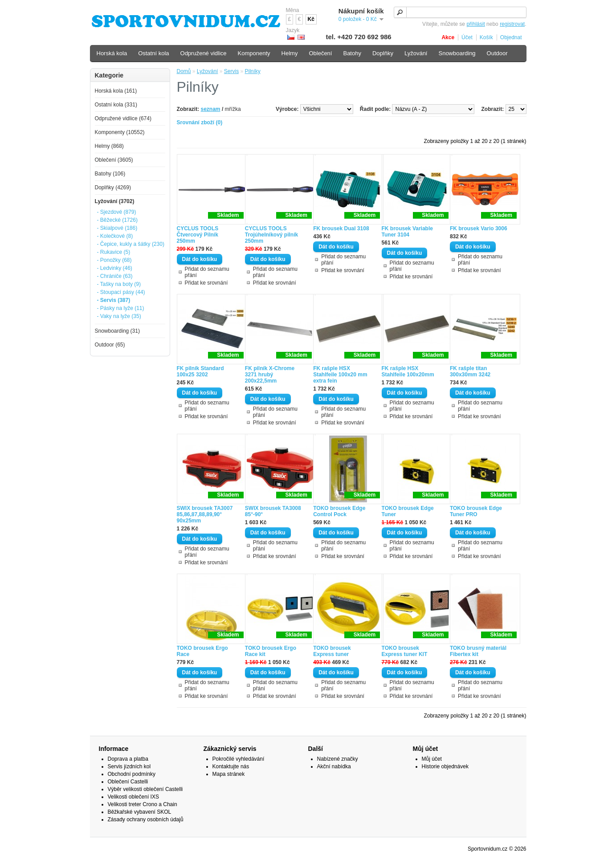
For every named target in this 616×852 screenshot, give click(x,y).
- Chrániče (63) (115, 276)
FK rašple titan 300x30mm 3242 (470, 371)
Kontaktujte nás (231, 766)
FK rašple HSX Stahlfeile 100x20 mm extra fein (340, 375)
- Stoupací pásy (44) (121, 292)
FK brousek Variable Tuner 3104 (407, 232)
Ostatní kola (153, 53)
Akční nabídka (334, 766)
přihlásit (475, 24)
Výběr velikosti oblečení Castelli (145, 789)
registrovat (512, 24)
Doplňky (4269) (113, 188)
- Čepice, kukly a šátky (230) (131, 244)
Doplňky (383, 53)
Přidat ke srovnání (206, 283)
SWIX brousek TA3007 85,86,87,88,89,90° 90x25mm (205, 514)
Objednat (511, 37)
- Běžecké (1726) (117, 220)
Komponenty (254, 53)
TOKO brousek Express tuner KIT (405, 651)
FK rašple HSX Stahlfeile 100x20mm (408, 371)
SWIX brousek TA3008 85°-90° (273, 511)
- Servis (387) (114, 300)
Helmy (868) (109, 146)
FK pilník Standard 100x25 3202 (200, 371)
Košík (486, 37)
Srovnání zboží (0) (200, 122)
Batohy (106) (110, 174)
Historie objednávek (445, 766)
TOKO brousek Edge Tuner (408, 511)
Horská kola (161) (116, 91)
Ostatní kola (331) (116, 105)
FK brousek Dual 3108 (341, 228)
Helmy (290, 53)
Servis (231, 71)
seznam (211, 109)
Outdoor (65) (110, 345)
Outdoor (497, 53)
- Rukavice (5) (114, 252)
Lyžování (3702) (115, 201)
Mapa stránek (229, 774)
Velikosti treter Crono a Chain (143, 804)
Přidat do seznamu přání (207, 272)
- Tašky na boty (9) (119, 284)
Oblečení (320, 53)
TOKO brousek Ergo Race (202, 651)
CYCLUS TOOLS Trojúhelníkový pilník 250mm (271, 235)
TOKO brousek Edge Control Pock (339, 511)
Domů (184, 71)
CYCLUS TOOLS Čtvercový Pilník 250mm (198, 235)
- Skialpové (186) (117, 228)
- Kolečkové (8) (115, 236)
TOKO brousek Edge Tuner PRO (476, 511)
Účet (467, 37)
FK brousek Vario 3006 (479, 228)
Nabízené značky (338, 759)
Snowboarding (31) (117, 331)
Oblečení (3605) (114, 160)
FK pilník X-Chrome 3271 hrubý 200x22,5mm (270, 375)
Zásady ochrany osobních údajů (146, 819)
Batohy (352, 53)
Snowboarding (457, 53)
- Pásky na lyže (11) (121, 308)
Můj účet (432, 759)
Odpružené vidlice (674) (123, 118)
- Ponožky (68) (114, 260)
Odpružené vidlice (204, 53)
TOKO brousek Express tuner (332, 651)
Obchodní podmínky (132, 774)
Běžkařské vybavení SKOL (140, 812)
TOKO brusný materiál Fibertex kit (478, 651)
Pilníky (252, 71)
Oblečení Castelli (128, 782)
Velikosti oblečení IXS (133, 797)
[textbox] (460, 12)
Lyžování (208, 71)
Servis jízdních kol (129, 766)
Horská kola (112, 53)
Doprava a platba (128, 759)
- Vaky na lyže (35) (119, 316)
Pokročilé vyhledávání (239, 759)
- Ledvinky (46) (115, 268)
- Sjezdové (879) (117, 212)
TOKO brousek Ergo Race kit (271, 651)
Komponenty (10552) (120, 132)
